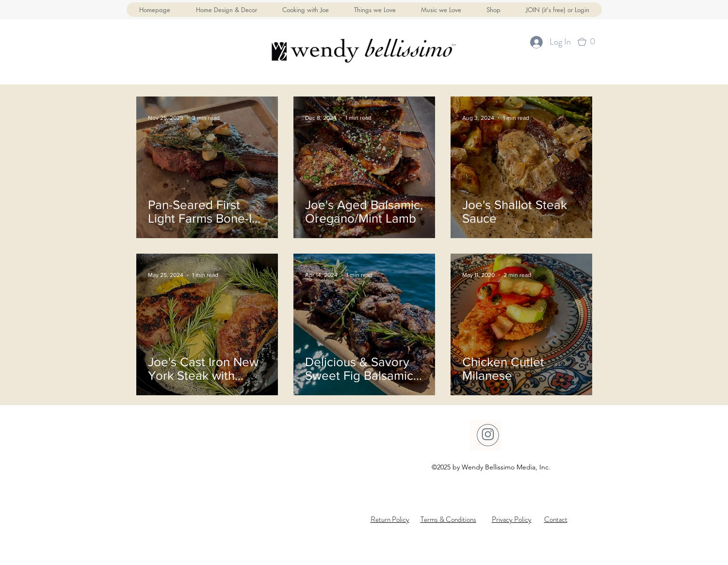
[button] (493, 10)
